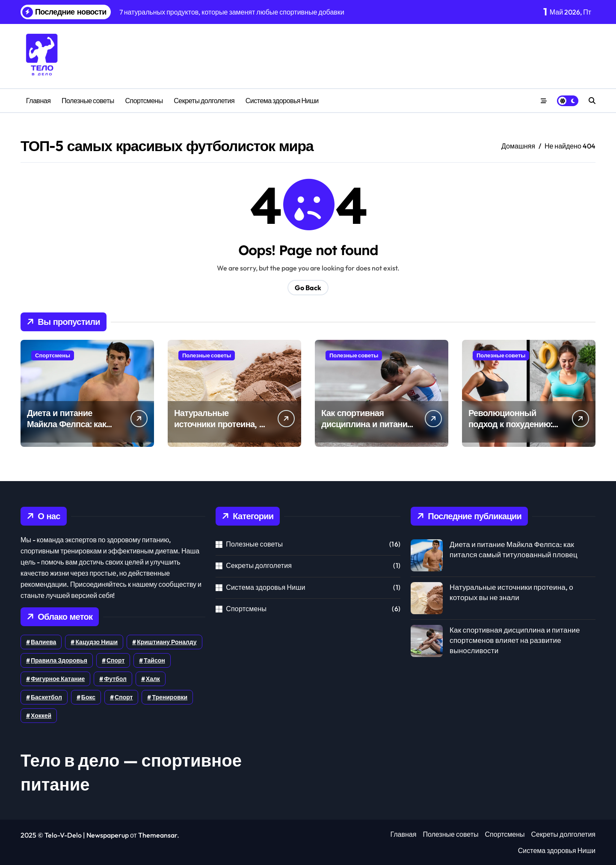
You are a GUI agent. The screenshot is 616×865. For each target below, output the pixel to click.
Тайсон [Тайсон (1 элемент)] (154, 660)
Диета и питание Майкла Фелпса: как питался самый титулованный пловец (72, 430)
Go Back (308, 288)
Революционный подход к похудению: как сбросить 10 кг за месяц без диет (510, 430)
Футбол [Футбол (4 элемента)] (115, 679)
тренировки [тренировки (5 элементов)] (170, 697)
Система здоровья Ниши (282, 101)
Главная (38, 101)
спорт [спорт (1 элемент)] (124, 697)
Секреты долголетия (204, 101)
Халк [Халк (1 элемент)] (153, 679)
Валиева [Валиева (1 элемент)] (43, 642)
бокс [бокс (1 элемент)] (88, 697)
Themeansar (158, 835)
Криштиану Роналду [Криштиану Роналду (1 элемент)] (167, 642)
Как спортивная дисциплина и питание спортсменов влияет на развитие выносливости (515, 640)
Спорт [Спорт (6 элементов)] (115, 660)
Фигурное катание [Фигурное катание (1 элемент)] (58, 679)
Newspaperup (108, 835)
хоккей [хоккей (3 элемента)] (41, 716)
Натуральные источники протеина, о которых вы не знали (219, 424)
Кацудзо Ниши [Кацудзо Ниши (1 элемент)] (96, 642)
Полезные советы (88, 101)
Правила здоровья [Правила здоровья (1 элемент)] (59, 660)
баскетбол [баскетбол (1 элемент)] (46, 697)
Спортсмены (144, 101)
